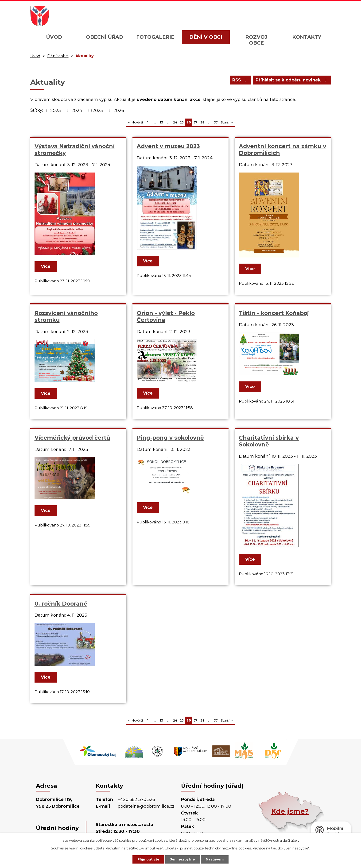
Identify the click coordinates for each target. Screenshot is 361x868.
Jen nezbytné (183, 859)
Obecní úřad (105, 37)
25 (182, 122)
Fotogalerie (155, 37)
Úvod (54, 37)
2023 (56, 110)
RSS (240, 80)
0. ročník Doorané (61, 604)
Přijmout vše (148, 859)
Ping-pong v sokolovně (170, 438)
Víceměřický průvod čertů (72, 438)
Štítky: (37, 110)
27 (195, 122)
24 (175, 122)
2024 (77, 110)
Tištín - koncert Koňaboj (274, 313)
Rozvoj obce (256, 40)
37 (216, 122)
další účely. (291, 841)
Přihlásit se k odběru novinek (292, 80)
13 (161, 122)
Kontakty (307, 37)
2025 (98, 110)
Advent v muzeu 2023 (168, 146)
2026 (119, 110)
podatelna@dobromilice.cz (146, 806)
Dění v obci (206, 37)
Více (46, 266)
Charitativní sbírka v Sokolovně (269, 441)
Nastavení (215, 859)
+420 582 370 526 (136, 799)
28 (202, 122)
